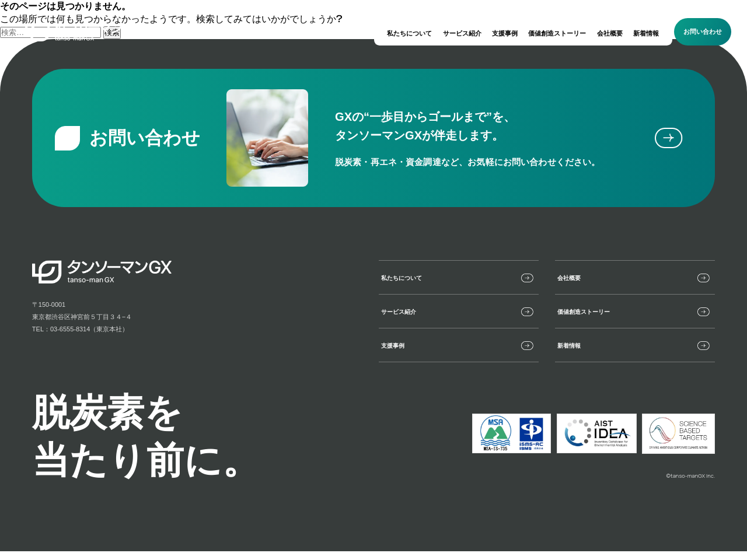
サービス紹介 (462, 33)
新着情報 (646, 33)
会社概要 (610, 33)
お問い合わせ (703, 32)
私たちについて (409, 33)
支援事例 (505, 33)
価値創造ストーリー (557, 33)
